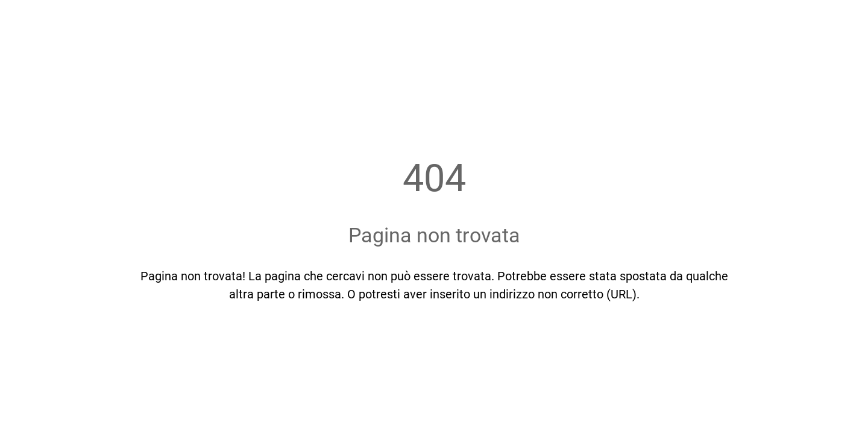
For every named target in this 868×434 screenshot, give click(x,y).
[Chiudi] (24, 19)
